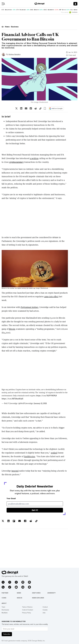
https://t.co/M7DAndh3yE (12, 399)
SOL (72, 10)
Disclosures (5, 610)
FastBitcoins (30, 456)
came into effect (51, 297)
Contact (45, 607)
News (19, 593)
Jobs (44, 613)
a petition (34, 158)
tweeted (15, 471)
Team (3, 607)
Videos (19, 598)
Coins (4, 598)
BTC (3, 10)
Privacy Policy (26, 613)
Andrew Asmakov (15, 54)
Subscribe (7, 634)
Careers (45, 610)
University (51, 593)
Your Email (11, 498)
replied (54, 453)
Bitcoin (12, 329)
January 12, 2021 (40, 403)
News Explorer (38, 598)
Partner (5, 593)
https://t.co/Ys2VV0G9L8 (46, 396)
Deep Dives (36, 593)
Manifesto (5, 613)
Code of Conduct (28, 610)
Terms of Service (27, 607)
